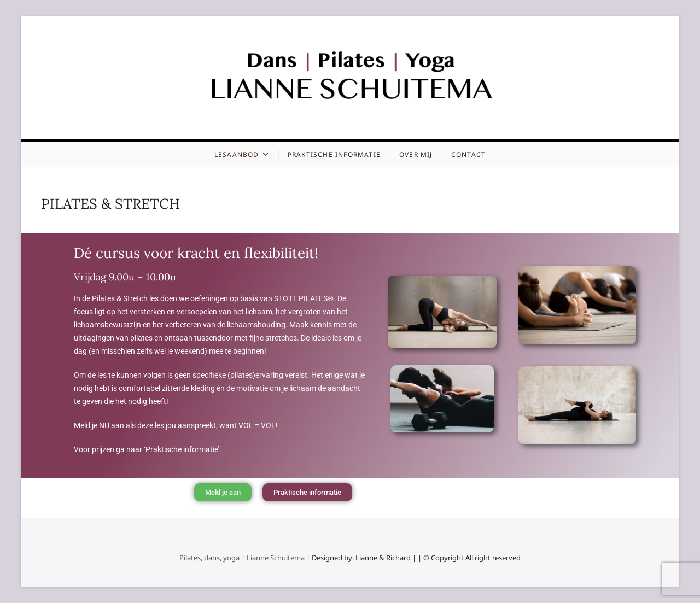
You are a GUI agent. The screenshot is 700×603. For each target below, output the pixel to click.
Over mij (416, 154)
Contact (468, 154)
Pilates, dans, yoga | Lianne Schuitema (242, 558)
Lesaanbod (237, 154)
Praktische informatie (334, 154)
